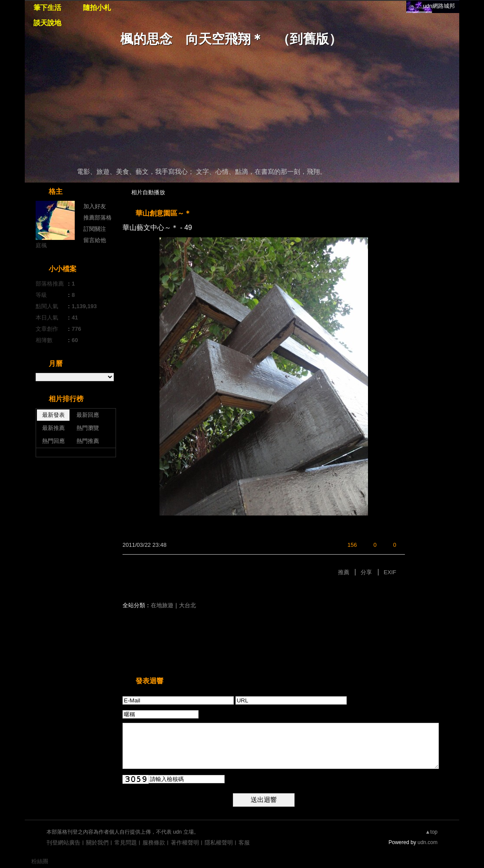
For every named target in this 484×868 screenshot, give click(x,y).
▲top (431, 832)
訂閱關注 (95, 229)
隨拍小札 (97, 8)
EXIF (390, 572)
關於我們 (97, 843)
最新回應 (88, 415)
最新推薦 (53, 428)
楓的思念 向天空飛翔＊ (192, 39)
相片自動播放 (148, 192)
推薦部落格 (98, 218)
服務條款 (154, 843)
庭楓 (41, 245)
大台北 (187, 605)
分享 (366, 572)
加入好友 (95, 206)
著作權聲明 (185, 843)
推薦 (344, 572)
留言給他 (95, 240)
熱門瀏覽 (88, 428)
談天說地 (47, 23)
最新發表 (53, 415)
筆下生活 (47, 8)
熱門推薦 (88, 441)
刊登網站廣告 (63, 843)
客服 (244, 843)
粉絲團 (40, 861)
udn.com (428, 842)
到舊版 (309, 39)
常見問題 (126, 843)
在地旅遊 (162, 605)
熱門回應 (53, 441)
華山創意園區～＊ (163, 213)
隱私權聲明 (219, 843)
